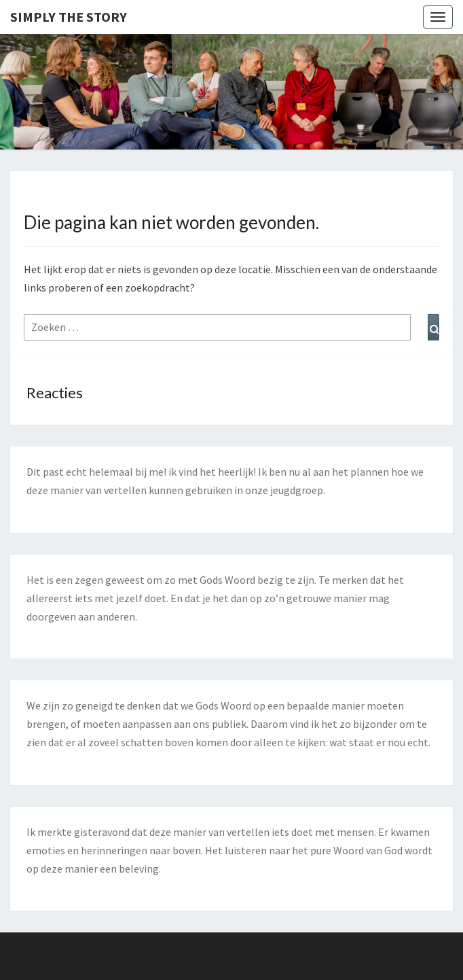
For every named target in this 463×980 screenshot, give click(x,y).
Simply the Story (69, 17)
